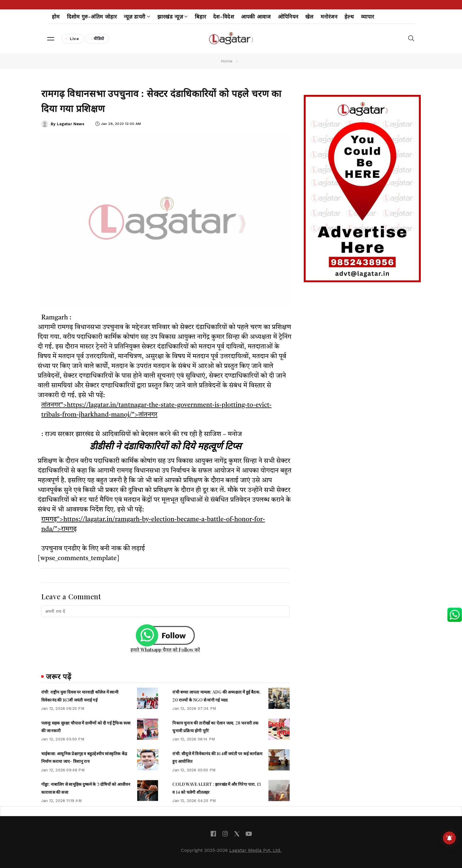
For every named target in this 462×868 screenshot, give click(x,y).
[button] (51, 39)
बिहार (200, 17)
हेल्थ (349, 17)
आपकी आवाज (256, 17)
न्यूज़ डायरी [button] (137, 17)
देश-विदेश (223, 17)
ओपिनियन (288, 17)
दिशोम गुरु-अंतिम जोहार (92, 17)
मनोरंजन (329, 17)
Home (227, 61)
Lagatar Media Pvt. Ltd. (255, 850)
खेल (309, 17)
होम (56, 17)
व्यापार (368, 17)
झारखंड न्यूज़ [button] (173, 17)
